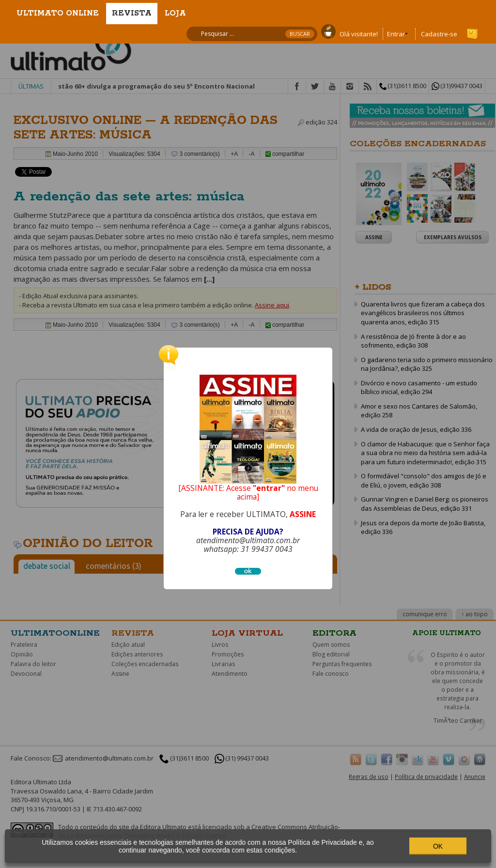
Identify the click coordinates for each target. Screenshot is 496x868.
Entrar (396, 34)
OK (438, 846)
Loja (175, 13)
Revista (132, 13)
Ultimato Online (58, 13)
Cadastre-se (439, 34)
